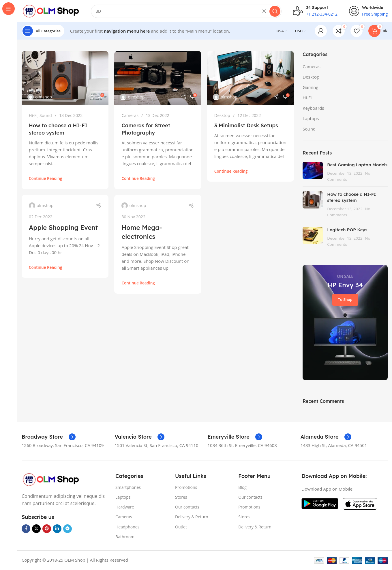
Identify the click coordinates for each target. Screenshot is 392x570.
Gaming (310, 88)
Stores (181, 498)
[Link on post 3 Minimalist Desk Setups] (251, 79)
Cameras (130, 116)
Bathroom (125, 537)
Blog (242, 488)
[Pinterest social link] (47, 529)
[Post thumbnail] (313, 173)
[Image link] (50, 480)
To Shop (345, 300)
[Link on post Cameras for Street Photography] (158, 79)
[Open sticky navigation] (43, 32)
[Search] (186, 12)
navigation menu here (127, 32)
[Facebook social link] (26, 529)
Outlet (181, 527)
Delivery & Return (192, 518)
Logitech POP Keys (347, 231)
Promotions (186, 488)
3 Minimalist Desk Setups (246, 126)
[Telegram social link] (67, 529)
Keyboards (313, 109)
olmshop (44, 97)
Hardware (125, 508)
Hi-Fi (33, 116)
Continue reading (45, 179)
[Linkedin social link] (57, 529)
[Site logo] (50, 11)
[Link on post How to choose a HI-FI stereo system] (65, 79)
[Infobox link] (49, 437)
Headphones (127, 527)
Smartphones (128, 488)
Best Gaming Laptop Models (357, 166)
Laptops (311, 119)
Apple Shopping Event (63, 228)
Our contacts (187, 508)
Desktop (222, 116)
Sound (46, 116)
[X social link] (36, 529)
